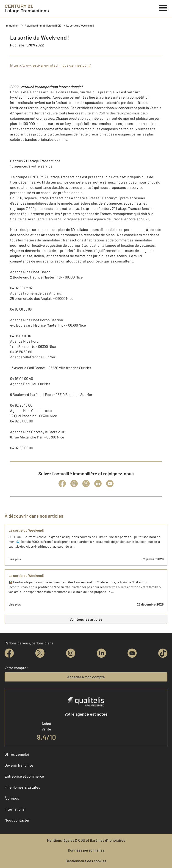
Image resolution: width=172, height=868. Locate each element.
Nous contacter (17, 820)
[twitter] (40, 653)
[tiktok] (163, 653)
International (15, 809)
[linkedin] (101, 653)
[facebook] (9, 653)
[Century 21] (27, 8)
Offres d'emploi (17, 754)
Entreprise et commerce (24, 776)
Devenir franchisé (19, 765)
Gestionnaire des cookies (86, 861)
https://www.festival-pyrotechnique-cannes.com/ (50, 65)
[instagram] (71, 653)
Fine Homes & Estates (22, 787)
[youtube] (132, 653)
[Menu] (163, 7)
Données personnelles (86, 850)
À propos (12, 798)
